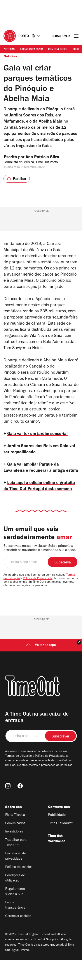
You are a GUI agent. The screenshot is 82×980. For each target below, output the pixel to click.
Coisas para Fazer (31, 49)
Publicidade (57, 835)
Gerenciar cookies (18, 936)
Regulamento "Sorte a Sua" (15, 912)
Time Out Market (60, 844)
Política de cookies (19, 887)
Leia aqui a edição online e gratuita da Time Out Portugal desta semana (41, 502)
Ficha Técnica (15, 835)
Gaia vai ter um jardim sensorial (40, 434)
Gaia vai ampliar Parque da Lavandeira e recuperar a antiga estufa (36, 475)
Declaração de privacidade (16, 876)
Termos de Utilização (18, 776)
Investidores (14, 852)
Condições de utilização (15, 898)
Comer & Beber (58, 49)
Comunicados (15, 844)
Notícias (9, 49)
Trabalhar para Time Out (16, 863)
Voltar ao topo (41, 665)
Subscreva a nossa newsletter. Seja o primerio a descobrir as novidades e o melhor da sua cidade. (40, 568)
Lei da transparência (15, 925)
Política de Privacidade (38, 599)
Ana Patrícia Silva (47, 158)
